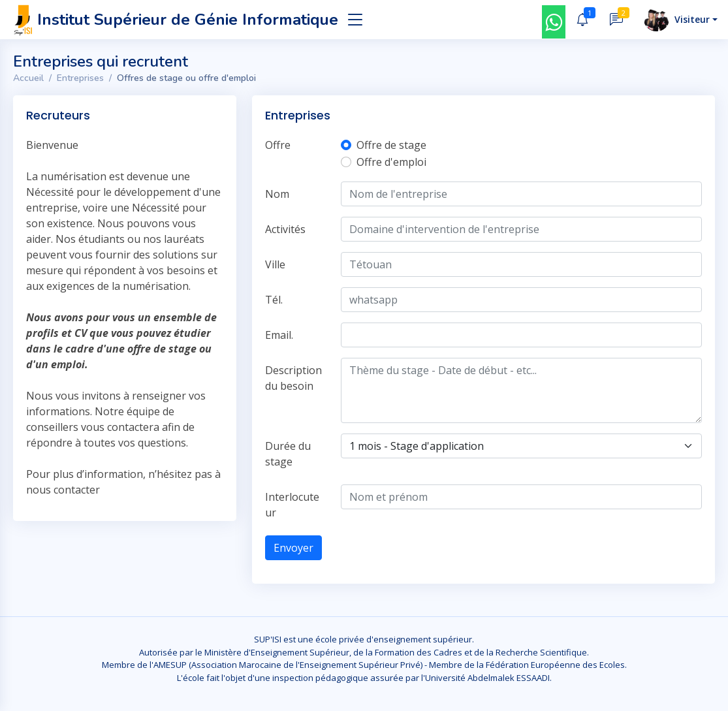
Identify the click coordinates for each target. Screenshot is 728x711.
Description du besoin (293, 378)
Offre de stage (391, 145)
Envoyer (293, 548)
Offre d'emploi (391, 162)
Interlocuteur (292, 505)
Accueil (28, 78)
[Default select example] (521, 446)
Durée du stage (288, 454)
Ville (275, 264)
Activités (285, 229)
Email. (279, 335)
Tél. (274, 300)
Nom (277, 194)
